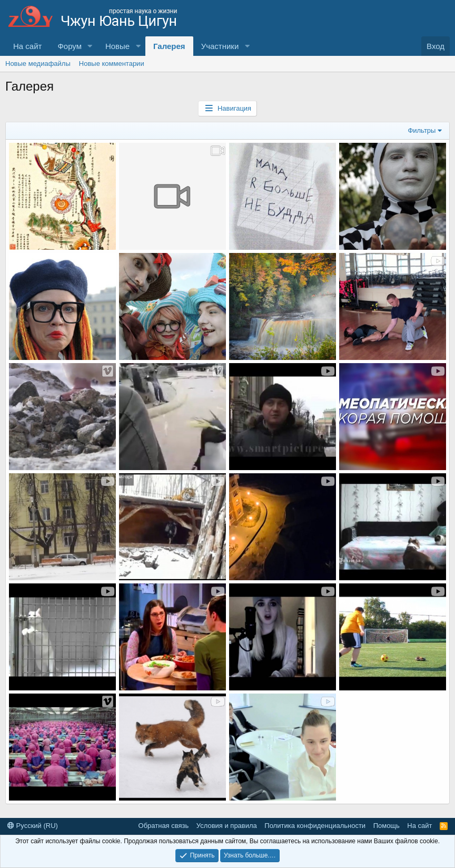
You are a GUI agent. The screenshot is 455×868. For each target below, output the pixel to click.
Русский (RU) (33, 826)
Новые (117, 46)
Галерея (169, 46)
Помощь (387, 826)
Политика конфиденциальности (315, 826)
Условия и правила (227, 826)
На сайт (27, 46)
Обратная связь (164, 826)
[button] (90, 46)
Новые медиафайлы (38, 64)
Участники (220, 46)
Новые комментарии (112, 64)
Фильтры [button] (422, 130)
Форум (70, 46)
